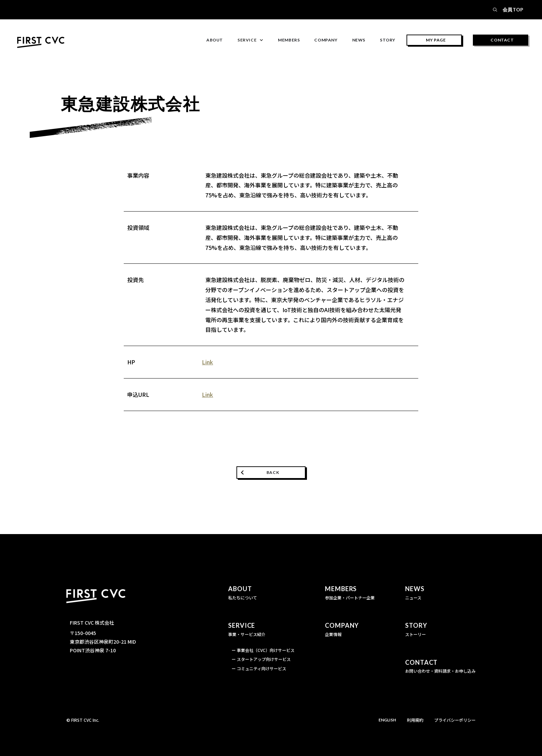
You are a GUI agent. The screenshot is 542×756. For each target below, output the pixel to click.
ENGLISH (387, 720)
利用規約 (415, 720)
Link (207, 362)
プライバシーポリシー (455, 720)
